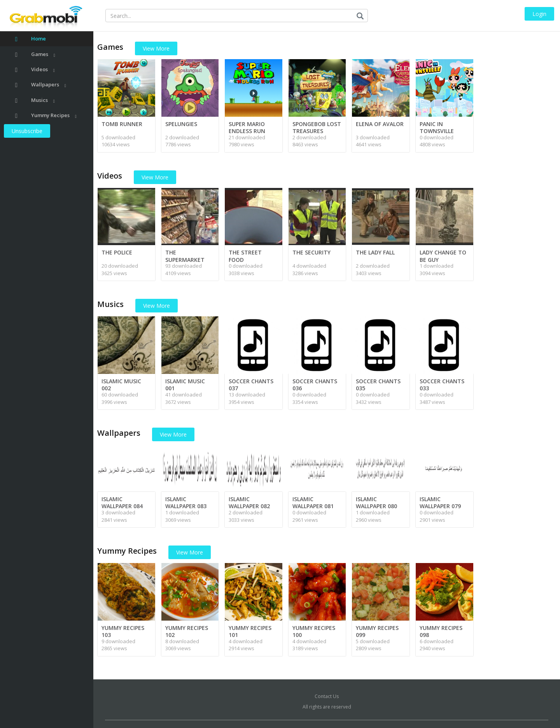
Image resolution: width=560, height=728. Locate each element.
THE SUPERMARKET (185, 256)
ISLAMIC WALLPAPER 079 (440, 503)
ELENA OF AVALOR (380, 124)
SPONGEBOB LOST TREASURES (317, 127)
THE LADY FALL (375, 252)
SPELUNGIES (181, 124)
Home (31, 39)
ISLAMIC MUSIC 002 (121, 385)
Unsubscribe (27, 131)
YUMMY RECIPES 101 (250, 631)
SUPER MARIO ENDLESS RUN (247, 127)
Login (539, 14)
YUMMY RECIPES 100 (314, 631)
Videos (35, 69)
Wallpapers (41, 85)
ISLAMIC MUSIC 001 (185, 385)
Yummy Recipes (46, 115)
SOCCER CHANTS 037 (251, 385)
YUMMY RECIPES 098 (441, 631)
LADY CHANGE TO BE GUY (443, 256)
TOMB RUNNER (122, 124)
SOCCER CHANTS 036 (315, 385)
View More (156, 48)
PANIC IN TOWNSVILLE (437, 127)
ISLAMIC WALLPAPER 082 (249, 503)
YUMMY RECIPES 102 (187, 631)
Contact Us (327, 696)
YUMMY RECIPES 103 (123, 631)
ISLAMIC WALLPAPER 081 (313, 503)
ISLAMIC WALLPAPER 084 (122, 503)
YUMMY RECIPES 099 (377, 631)
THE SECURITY (311, 252)
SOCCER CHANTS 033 (442, 385)
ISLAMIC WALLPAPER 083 (186, 503)
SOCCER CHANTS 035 (378, 385)
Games (35, 54)
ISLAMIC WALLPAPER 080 (376, 503)
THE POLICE (117, 252)
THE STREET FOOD (245, 256)
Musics (35, 100)
